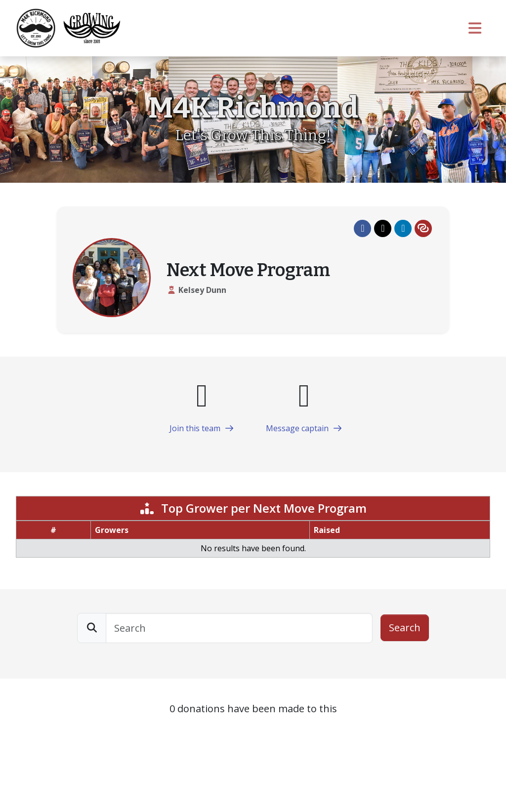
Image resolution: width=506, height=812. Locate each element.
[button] (362, 228)
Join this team (202, 428)
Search (405, 628)
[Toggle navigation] (475, 28)
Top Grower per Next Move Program (253, 508)
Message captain (304, 428)
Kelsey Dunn (202, 290)
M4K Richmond (253, 108)
